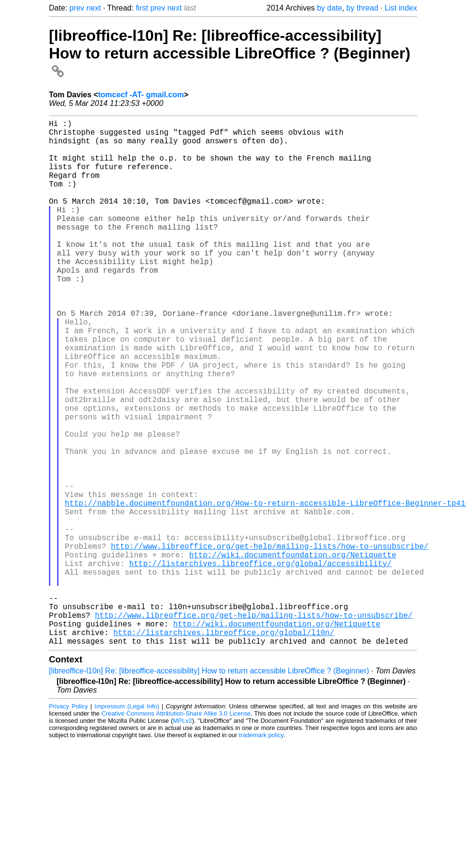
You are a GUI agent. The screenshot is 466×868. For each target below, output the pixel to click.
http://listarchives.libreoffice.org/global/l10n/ (224, 747)
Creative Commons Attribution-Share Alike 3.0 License (176, 830)
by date (329, 8)
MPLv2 (183, 838)
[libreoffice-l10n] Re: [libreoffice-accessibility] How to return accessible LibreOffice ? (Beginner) (230, 52)
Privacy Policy (68, 823)
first (142, 8)
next (93, 8)
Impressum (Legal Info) (127, 823)
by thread (362, 8)
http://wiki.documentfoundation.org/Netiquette (292, 652)
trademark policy (261, 852)
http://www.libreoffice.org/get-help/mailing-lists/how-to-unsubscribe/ (269, 642)
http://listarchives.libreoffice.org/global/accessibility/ (261, 663)
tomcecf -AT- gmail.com (141, 95)
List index (401, 8)
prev (77, 8)
